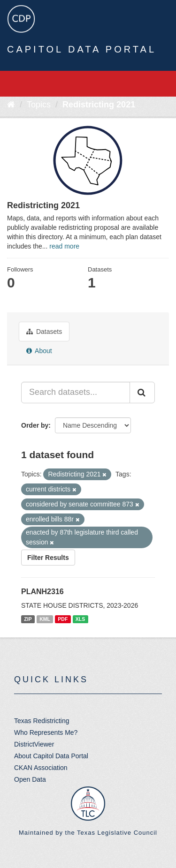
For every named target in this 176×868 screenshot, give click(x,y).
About (39, 351)
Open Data (30, 779)
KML (45, 619)
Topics (39, 105)
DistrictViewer (34, 744)
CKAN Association (41, 768)
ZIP (28, 619)
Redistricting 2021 (99, 105)
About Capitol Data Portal (51, 756)
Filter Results (48, 558)
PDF (63, 619)
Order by (35, 425)
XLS (80, 619)
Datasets (44, 332)
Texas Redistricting (42, 721)
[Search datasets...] (76, 392)
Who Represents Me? (46, 732)
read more (64, 246)
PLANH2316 (42, 592)
